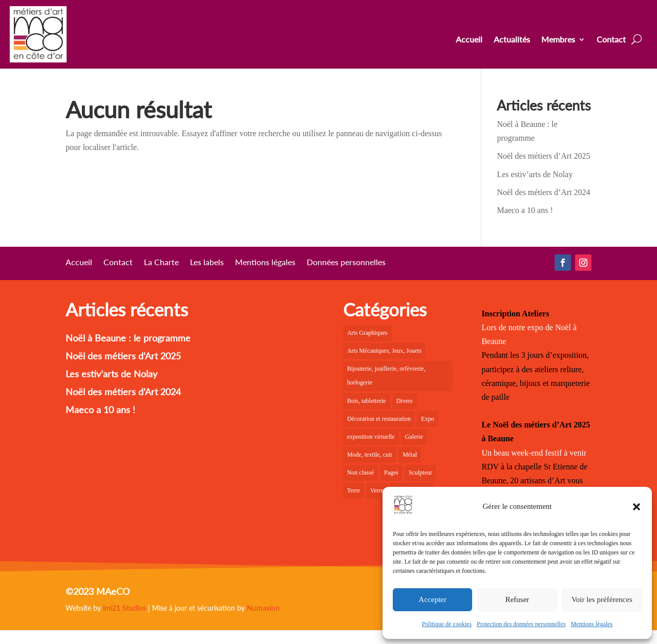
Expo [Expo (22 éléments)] (427, 419)
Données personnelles (346, 263)
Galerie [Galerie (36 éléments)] (414, 437)
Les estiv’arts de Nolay (535, 174)
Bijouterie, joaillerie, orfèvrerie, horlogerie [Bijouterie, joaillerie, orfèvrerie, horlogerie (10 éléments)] (386, 375)
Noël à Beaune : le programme (128, 338)
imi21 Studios (124, 608)
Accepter (433, 599)
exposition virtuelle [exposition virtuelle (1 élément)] (371, 437)
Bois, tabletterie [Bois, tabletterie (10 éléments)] (367, 401)
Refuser (517, 599)
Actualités (512, 40)
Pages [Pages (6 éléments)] (391, 473)
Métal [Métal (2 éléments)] (410, 455)
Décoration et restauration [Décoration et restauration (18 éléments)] (379, 419)
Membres (558, 40)
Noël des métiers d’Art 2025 (543, 156)
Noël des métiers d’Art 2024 (543, 192)
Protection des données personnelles (521, 624)
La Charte (161, 263)
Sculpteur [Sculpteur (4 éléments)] (420, 473)
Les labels (207, 263)
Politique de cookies (447, 624)
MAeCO (113, 591)
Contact (611, 40)
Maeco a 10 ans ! (525, 210)
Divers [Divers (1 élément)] (405, 401)
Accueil (469, 40)
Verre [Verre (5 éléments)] (377, 490)
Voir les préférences (602, 599)
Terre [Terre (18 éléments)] (354, 490)
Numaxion (263, 608)
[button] (637, 507)
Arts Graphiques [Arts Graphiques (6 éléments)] (367, 333)
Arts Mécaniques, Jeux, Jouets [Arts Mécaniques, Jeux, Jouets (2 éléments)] (385, 351)
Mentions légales (592, 624)
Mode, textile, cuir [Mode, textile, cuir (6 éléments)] (370, 455)
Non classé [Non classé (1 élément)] (361, 473)
